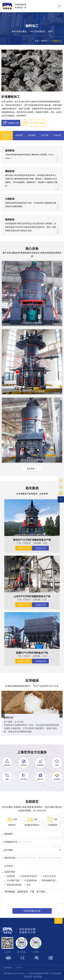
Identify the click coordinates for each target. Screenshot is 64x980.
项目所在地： (11, 858)
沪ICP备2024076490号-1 (15, 973)
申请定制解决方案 (32, 911)
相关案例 (32, 488)
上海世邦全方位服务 (32, 752)
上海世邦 (18, 968)
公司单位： (10, 866)
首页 (37, 41)
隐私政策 (37, 977)
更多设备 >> (32, 469)
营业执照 (28, 977)
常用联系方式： (12, 842)
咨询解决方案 (11, 123)
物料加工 (45, 41)
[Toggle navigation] (59, 6)
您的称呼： (10, 834)
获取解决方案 (24, 548)
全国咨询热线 (33, 123)
